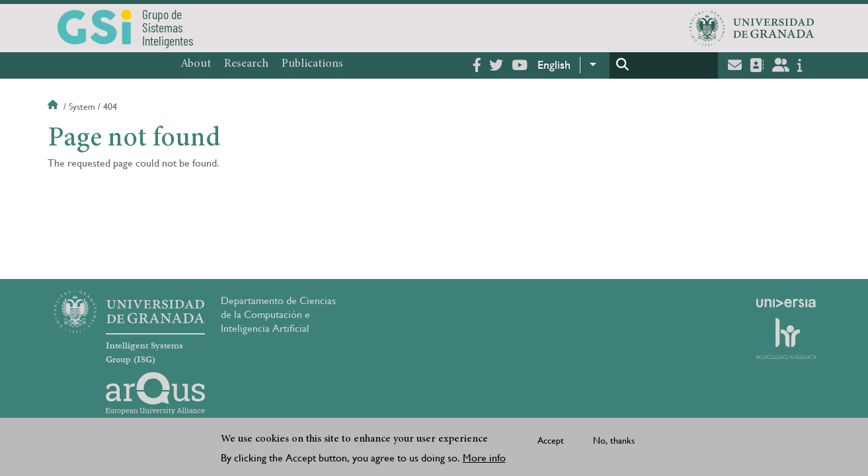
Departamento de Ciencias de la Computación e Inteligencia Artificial (278, 314)
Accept (551, 442)
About (196, 64)
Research (246, 64)
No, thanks (614, 442)
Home (54, 106)
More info (484, 460)
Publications (312, 64)
